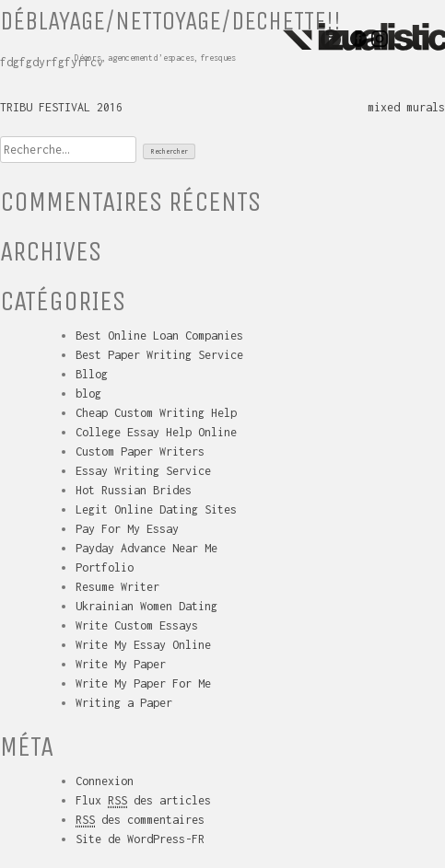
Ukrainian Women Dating (146, 606)
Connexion (105, 781)
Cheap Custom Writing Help (156, 413)
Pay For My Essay (127, 529)
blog (88, 393)
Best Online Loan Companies (159, 336)
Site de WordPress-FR (140, 839)
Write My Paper (121, 664)
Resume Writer (117, 587)
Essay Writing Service (143, 471)
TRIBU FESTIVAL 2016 (61, 107)
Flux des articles (143, 801)
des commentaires (140, 820)
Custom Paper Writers (140, 451)
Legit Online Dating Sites (156, 509)
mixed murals (406, 107)
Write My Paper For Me (143, 683)
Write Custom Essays (137, 625)
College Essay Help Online (156, 432)
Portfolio (105, 567)
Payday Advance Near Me (146, 548)
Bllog (92, 374)
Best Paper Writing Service (159, 355)
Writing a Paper (124, 703)
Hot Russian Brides (134, 490)
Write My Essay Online (143, 645)
